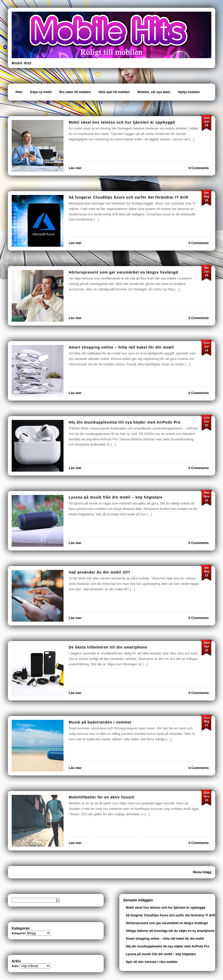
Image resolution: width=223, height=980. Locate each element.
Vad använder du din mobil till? (100, 572)
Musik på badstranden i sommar (100, 722)
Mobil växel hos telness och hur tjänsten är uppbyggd (122, 122)
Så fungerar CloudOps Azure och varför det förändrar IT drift (129, 197)
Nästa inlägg (202, 872)
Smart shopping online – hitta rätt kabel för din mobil (121, 347)
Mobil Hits (22, 63)
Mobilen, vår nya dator (154, 92)
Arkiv (15, 966)
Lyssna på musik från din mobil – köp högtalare (116, 497)
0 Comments (199, 168)
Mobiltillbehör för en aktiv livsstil (102, 797)
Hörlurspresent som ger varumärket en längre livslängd (123, 272)
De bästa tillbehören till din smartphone (108, 647)
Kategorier (19, 933)
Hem (19, 92)
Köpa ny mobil (41, 92)
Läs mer (75, 168)
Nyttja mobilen (189, 92)
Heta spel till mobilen (114, 92)
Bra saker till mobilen (75, 92)
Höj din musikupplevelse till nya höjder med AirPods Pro (125, 422)
